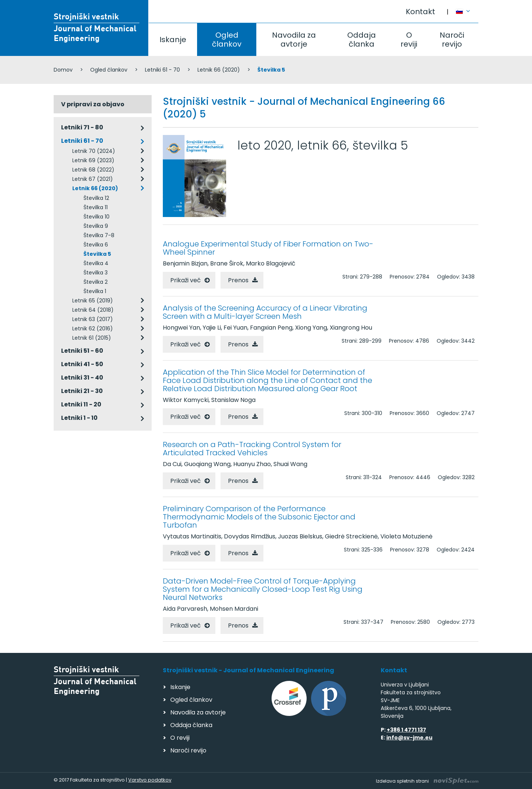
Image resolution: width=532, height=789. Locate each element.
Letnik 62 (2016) (93, 329)
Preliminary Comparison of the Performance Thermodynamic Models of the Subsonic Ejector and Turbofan (259, 517)
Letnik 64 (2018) (93, 310)
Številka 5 (97, 254)
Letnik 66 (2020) (219, 70)
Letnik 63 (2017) (93, 319)
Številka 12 (96, 198)
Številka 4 (96, 263)
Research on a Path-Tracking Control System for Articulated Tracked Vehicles (252, 449)
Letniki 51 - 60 (82, 351)
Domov (63, 70)
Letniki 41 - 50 (82, 364)
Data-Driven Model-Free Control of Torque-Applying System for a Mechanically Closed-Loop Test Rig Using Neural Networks (263, 589)
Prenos (238, 280)
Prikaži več (186, 280)
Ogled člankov (227, 40)
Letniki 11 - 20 (81, 404)
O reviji (409, 40)
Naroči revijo (452, 40)
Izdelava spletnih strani (427, 781)
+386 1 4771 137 (406, 730)
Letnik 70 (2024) (94, 151)
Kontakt (420, 12)
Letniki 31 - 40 (82, 378)
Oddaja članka (362, 40)
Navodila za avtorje (294, 40)
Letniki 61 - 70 (162, 70)
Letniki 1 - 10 (79, 418)
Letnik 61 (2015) (92, 338)
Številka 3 (96, 273)
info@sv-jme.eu (409, 738)
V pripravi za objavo (93, 104)
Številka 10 (96, 217)
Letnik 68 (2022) (93, 170)
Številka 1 (95, 291)
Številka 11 (96, 207)
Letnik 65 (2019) (93, 301)
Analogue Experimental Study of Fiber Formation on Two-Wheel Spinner (268, 248)
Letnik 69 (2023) (93, 160)
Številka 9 (96, 226)
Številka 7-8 (99, 235)
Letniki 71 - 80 (82, 127)
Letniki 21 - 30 (82, 391)
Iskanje (173, 40)
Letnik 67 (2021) (93, 179)
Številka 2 (96, 282)
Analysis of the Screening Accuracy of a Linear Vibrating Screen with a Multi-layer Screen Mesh (265, 312)
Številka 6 (96, 245)
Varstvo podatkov (150, 780)
